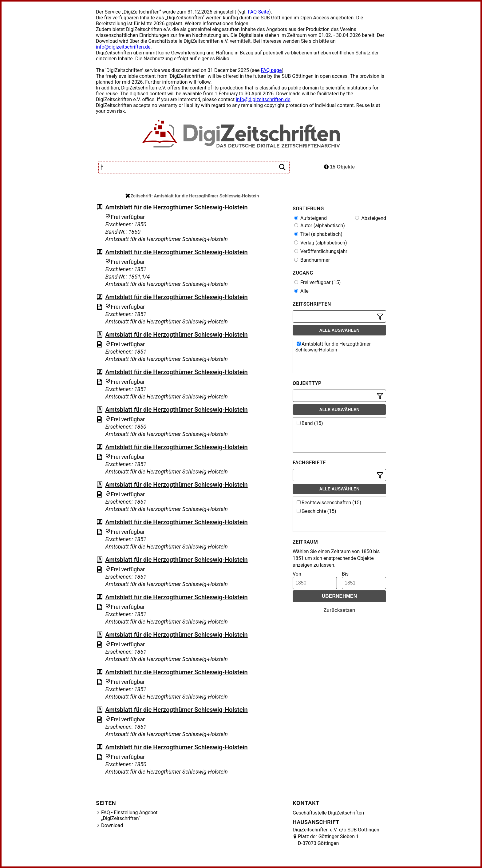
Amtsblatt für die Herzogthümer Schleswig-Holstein (176, 207)
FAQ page (271, 70)
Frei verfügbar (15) (317, 282)
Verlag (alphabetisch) (320, 243)
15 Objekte (339, 167)
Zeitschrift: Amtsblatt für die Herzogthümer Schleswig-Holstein (192, 196)
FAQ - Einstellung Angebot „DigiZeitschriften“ (129, 815)
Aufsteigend (310, 218)
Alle (301, 291)
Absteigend (371, 218)
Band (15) (310, 423)
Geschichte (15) (316, 511)
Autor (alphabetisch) (320, 226)
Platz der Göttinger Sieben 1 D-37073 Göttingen (328, 840)
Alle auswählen (340, 330)
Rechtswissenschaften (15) (329, 503)
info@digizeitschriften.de (123, 47)
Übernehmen (340, 596)
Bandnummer (312, 260)
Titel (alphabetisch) (318, 234)
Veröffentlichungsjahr (321, 251)
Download (112, 825)
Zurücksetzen (339, 610)
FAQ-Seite (258, 12)
